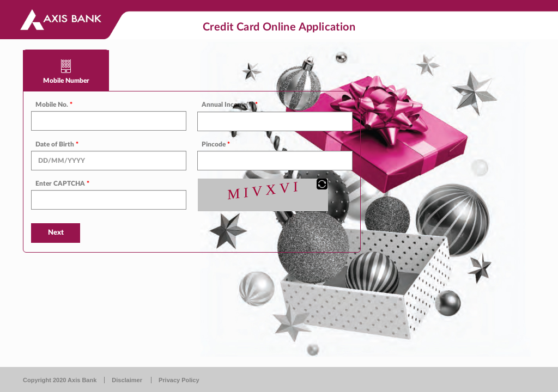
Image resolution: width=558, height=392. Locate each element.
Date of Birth (57, 144)
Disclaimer (127, 380)
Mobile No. (54, 105)
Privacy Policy (179, 380)
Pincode (216, 144)
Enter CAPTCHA (62, 183)
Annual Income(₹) (230, 105)
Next (56, 233)
